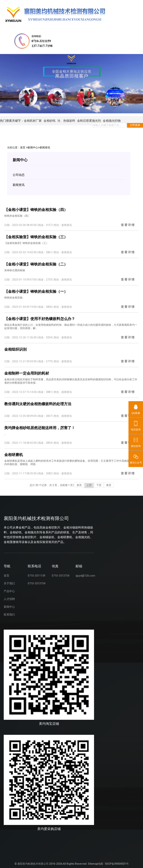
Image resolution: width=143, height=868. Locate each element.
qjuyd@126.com (85, 576)
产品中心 (9, 591)
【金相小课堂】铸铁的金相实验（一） (36, 291)
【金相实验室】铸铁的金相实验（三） (36, 237)
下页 (99, 485)
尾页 (109, 485)
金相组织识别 (15, 349)
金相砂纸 (50, 121)
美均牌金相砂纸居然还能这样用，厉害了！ (40, 428)
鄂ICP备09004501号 (117, 864)
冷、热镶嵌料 (66, 121)
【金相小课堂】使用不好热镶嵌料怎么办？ (40, 319)
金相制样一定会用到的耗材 (27, 373)
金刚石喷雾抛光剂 (89, 121)
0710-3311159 (36, 576)
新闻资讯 (45, 147)
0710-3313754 (36, 583)
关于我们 (9, 583)
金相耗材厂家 (33, 121)
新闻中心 (33, 147)
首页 (23, 147)
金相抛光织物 (112, 121)
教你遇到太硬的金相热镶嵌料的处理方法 (38, 404)
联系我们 (9, 615)
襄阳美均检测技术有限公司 (33, 864)
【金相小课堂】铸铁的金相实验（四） (36, 210)
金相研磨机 (14, 455)
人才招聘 (9, 599)
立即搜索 (135, 125)
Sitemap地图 (96, 864)
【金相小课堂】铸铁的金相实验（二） (36, 264)
